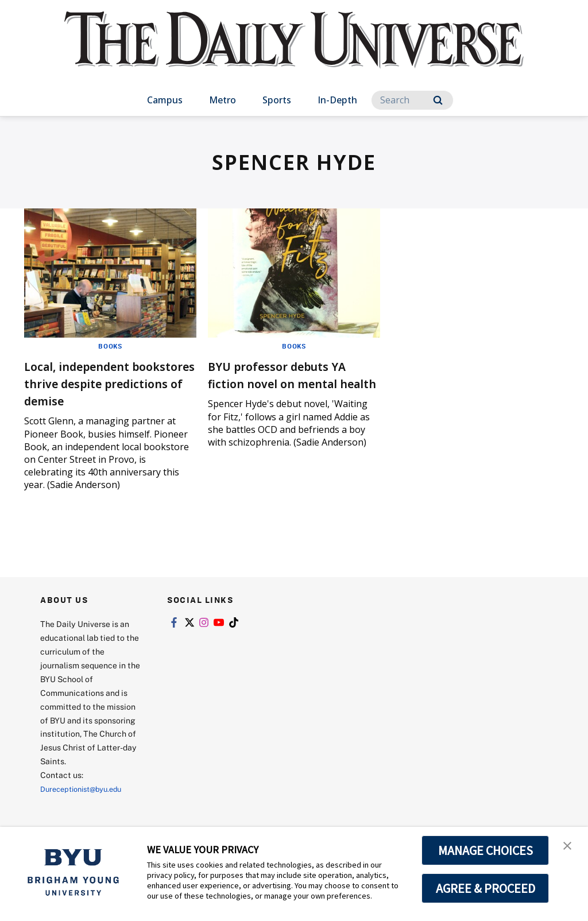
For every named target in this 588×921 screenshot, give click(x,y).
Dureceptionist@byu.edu (86, 806)
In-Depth (337, 100)
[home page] (294, 51)
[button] (569, 848)
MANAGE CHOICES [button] (486, 850)
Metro (223, 100)
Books (111, 346)
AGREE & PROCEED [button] (486, 888)
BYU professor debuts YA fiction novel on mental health (292, 383)
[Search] (412, 100)
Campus (165, 100)
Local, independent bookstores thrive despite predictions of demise (98, 391)
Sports (277, 100)
